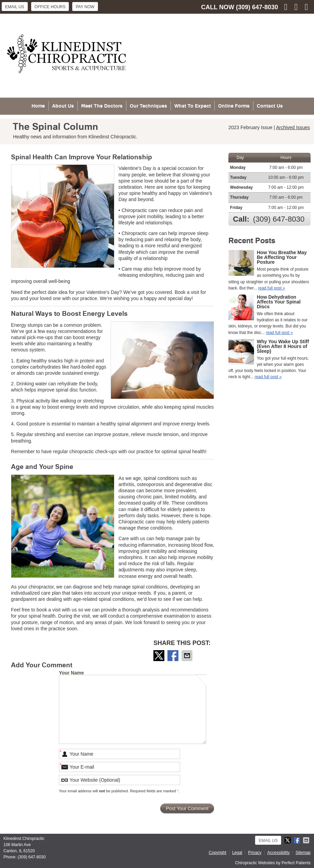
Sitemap (303, 853)
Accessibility (279, 853)
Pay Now (85, 7)
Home (38, 106)
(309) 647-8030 (257, 7)
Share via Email (188, 656)
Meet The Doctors (102, 106)
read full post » (272, 288)
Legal (237, 853)
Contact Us (270, 106)
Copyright (218, 853)
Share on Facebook (174, 656)
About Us (63, 106)
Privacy (255, 853)
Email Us (15, 7)
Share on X (160, 656)
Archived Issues (293, 127)
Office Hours (50, 7)
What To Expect (193, 106)
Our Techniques (148, 106)
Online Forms (234, 106)
